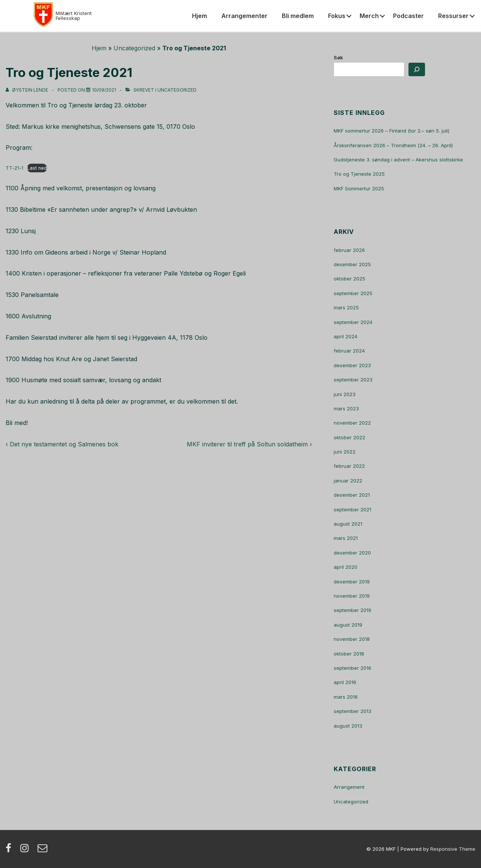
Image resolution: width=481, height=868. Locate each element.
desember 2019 (352, 582)
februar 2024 (349, 351)
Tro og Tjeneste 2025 (359, 174)
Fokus (337, 16)
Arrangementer (244, 16)
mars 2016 (346, 697)
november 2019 (352, 596)
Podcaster (408, 16)
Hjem (200, 16)
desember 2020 (352, 553)
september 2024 (353, 322)
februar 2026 (349, 250)
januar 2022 (348, 481)
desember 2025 (352, 264)
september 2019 (352, 610)
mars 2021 (346, 538)
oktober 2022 (349, 437)
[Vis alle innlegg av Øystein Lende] (27, 90)
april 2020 (346, 567)
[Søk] (417, 69)
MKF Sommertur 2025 (359, 188)
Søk (338, 57)
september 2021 (352, 509)
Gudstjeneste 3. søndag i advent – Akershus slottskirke (398, 160)
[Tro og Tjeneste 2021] (104, 90)
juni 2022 (345, 452)
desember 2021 (352, 495)
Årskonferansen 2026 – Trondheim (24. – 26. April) (393, 145)
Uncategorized (134, 48)
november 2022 (352, 423)
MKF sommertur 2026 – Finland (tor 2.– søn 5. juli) (392, 131)
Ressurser (453, 16)
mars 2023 (346, 408)
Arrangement (349, 787)
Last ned (37, 168)
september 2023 (353, 380)
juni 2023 (345, 394)
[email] (43, 850)
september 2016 (352, 668)
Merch (369, 16)
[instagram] (26, 850)
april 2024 (346, 336)
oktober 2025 (349, 279)
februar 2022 (349, 466)
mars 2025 (346, 307)
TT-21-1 (14, 168)
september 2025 (353, 293)
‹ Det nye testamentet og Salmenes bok (62, 444)
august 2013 (348, 726)
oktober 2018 (349, 654)
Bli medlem (298, 16)
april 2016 (345, 682)
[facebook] (10, 850)
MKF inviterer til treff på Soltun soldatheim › (249, 444)
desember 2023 (352, 365)
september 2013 (352, 711)
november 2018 (352, 639)
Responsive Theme (453, 849)
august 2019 (348, 625)
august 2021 (348, 524)
